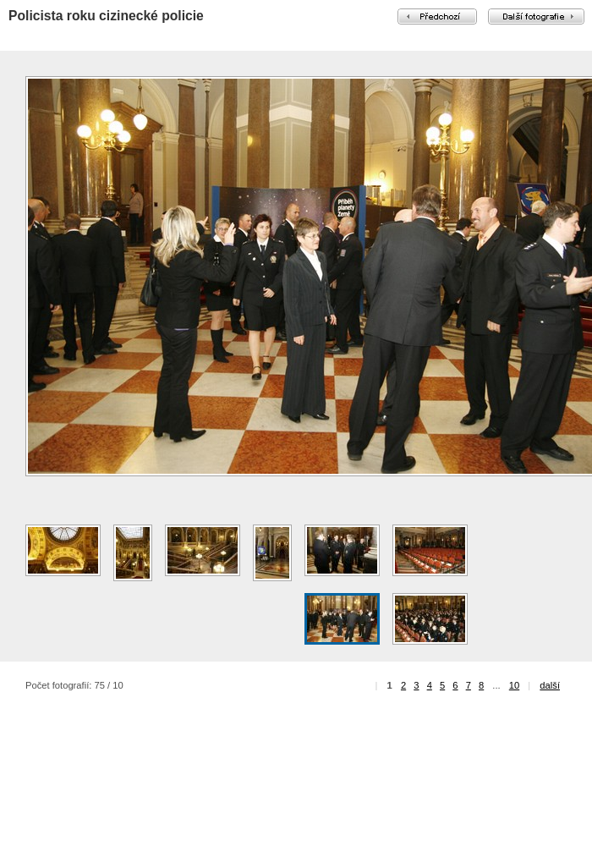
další (550, 685)
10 (514, 685)
